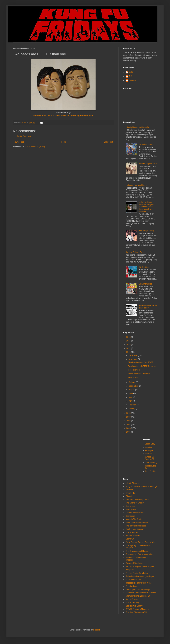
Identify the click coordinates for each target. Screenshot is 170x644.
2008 (129, 421)
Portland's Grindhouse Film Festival (141, 593)
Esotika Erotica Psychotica (137, 573)
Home (64, 142)
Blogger (97, 630)
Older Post (108, 142)
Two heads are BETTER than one (143, 366)
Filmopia (129, 496)
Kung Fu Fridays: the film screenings (141, 486)
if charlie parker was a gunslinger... (141, 576)
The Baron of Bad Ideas (136, 526)
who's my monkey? (147, 231)
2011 (129, 352)
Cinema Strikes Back (135, 513)
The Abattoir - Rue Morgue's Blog (140, 554)
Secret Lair (130, 506)
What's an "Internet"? (150, 458)
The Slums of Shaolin (135, 503)
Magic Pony (131, 509)
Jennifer (149, 447)
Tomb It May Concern (135, 529)
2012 (129, 348)
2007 (129, 425)
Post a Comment (24, 136)
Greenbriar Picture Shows (137, 522)
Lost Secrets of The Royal (139, 374)
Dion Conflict (151, 471)
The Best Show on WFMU (137, 612)
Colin (131, 72)
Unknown (133, 80)
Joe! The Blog (151, 463)
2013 (129, 345)
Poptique (149, 450)
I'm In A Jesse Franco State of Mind (141, 542)
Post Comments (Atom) (35, 147)
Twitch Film (131, 493)
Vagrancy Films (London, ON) (138, 596)
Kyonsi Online (132, 599)
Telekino (149, 454)
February (133, 405)
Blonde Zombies (133, 536)
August (132, 390)
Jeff (130, 76)
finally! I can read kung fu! (138, 127)
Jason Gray (150, 444)
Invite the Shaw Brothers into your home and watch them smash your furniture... (147, 207)
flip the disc (144, 267)
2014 (129, 341)
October (132, 382)
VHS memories (145, 284)
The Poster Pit (132, 532)
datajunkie (130, 570)
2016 (129, 337)
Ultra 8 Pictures (132, 483)
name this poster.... (147, 144)
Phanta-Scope (132, 586)
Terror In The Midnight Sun (137, 500)
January (132, 408)
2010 (129, 413)
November (133, 359)
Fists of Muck (134, 377)
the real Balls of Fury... (135, 252)
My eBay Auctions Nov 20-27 (141, 362)
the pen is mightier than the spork (140, 567)
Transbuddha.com (133, 580)
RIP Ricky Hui (134, 370)
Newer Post (19, 142)
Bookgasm (130, 516)
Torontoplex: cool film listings (138, 590)
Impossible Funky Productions (139, 583)
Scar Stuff (130, 539)
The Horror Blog (133, 603)
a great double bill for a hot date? (148, 307)
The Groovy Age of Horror (137, 551)
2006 (129, 428)
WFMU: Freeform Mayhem (137, 609)
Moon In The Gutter (134, 519)
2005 (129, 432)
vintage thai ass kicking (137, 185)
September (134, 386)
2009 (129, 417)
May (131, 397)
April (131, 401)
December (133, 355)
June (131, 393)
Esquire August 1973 (148, 164)
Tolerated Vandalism (134, 563)
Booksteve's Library (134, 606)
